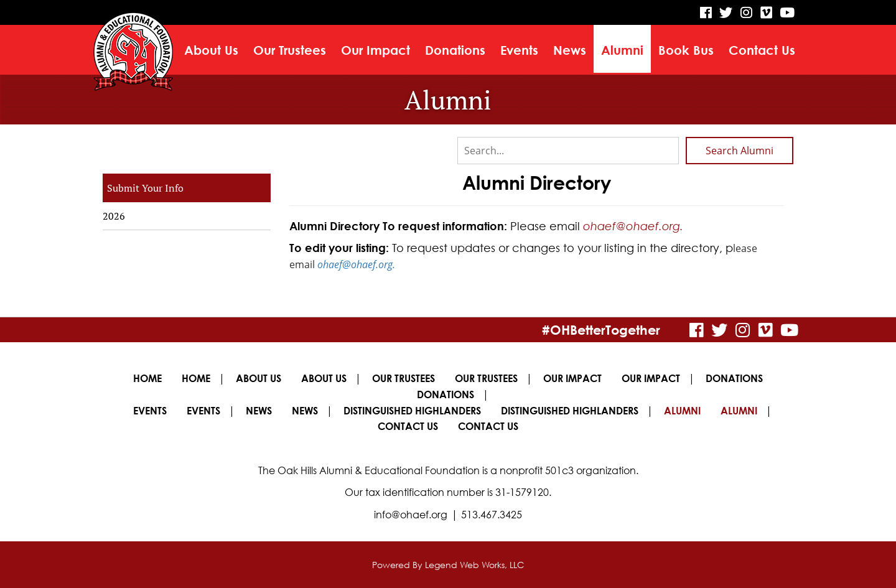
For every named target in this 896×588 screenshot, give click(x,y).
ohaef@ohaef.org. (633, 226)
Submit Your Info (145, 188)
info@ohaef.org (411, 515)
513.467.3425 (492, 515)
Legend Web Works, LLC (474, 565)
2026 (114, 216)
